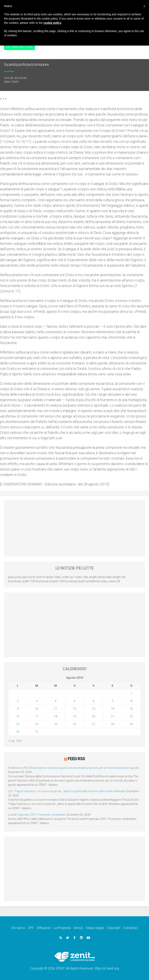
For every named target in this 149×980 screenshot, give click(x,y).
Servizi (78, 928)
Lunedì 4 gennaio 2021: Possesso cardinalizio (37, 814)
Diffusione (44, 928)
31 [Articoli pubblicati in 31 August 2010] (37, 732)
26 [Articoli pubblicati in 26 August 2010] (75, 724)
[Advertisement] (74, 528)
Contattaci (131, 928)
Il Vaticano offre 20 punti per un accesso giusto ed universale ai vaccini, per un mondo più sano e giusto (74, 768)
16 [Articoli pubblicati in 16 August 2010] (18, 716)
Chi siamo (18, 928)
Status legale (95, 928)
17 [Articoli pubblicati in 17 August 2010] (37, 716)
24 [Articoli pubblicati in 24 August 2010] (37, 724)
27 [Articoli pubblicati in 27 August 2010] (94, 724)
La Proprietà (62, 928)
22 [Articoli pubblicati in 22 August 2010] (131, 716)
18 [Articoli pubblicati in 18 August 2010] (56, 716)
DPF (31, 928)
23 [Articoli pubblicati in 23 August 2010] (18, 724)
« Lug (11, 741)
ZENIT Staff (11, 82)
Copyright (114, 928)
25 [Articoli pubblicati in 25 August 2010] (56, 724)
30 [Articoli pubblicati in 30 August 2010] (18, 732)
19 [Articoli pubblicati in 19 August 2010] (75, 716)
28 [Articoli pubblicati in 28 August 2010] (113, 724)
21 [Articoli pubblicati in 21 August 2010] (113, 716)
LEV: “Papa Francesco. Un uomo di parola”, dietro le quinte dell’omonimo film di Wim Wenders (67, 791)
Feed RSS (76, 759)
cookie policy (52, 23)
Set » (19, 741)
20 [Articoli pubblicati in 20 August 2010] (94, 716)
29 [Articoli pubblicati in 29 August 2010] (131, 724)
